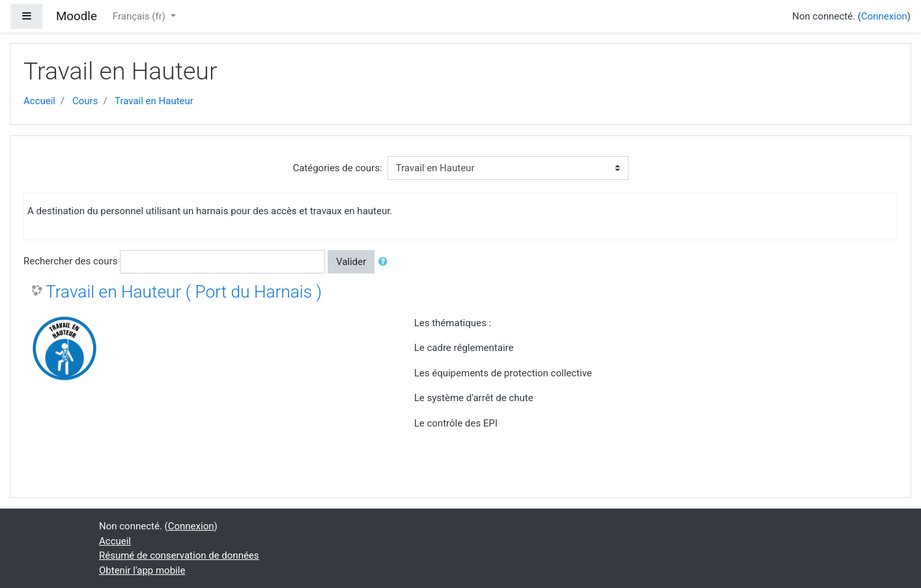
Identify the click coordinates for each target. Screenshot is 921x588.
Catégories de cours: (337, 168)
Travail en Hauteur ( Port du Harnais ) (184, 292)
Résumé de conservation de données (179, 555)
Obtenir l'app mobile (142, 570)
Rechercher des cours (70, 261)
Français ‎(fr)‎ (140, 16)
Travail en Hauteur (154, 101)
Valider (351, 262)
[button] (386, 262)
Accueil (39, 101)
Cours (85, 101)
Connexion (884, 16)
